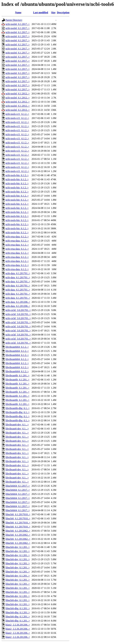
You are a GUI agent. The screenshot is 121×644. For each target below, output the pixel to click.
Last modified (41, 12)
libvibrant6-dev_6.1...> (17, 425)
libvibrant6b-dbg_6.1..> (18, 408)
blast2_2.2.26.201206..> (18, 625)
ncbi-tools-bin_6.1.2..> (17, 175)
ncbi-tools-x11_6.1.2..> (17, 114)
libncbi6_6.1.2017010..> (18, 514)
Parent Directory (14, 20)
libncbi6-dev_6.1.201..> (18, 547)
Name (18, 12)
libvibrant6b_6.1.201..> (17, 376)
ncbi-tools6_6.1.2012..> (18, 94)
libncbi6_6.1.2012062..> (18, 531)
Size (53, 12)
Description (63, 12)
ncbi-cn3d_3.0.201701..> (18, 310)
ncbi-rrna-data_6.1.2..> (17, 237)
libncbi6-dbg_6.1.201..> (18, 608)
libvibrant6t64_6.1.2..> (17, 347)
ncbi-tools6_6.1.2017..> (18, 24)
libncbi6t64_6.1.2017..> (18, 486)
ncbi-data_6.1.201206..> (18, 302)
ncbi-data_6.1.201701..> (18, 273)
